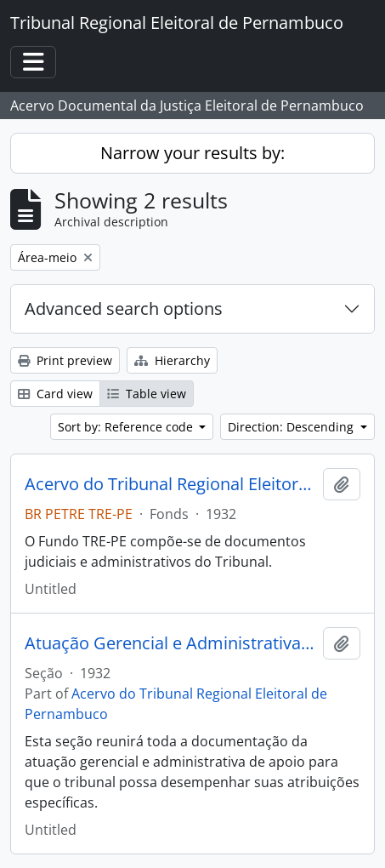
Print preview (65, 360)
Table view (147, 394)
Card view (55, 394)
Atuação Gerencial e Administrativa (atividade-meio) (170, 643)
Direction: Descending (292, 427)
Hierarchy (172, 360)
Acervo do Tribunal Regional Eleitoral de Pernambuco (170, 484)
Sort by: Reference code (127, 427)
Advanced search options (124, 308)
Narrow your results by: (192, 153)
